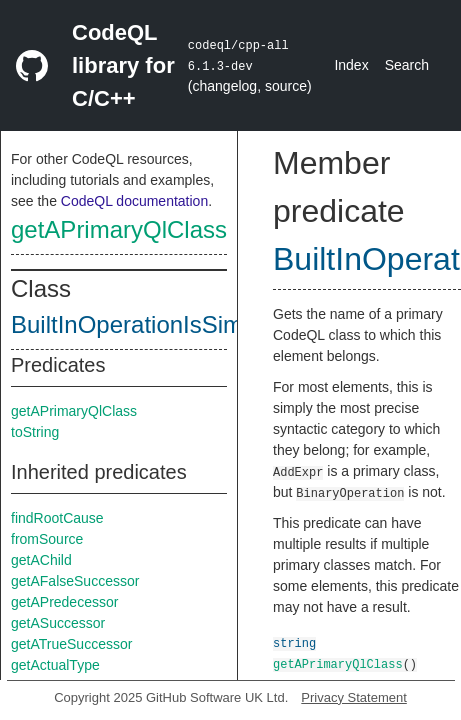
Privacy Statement (354, 697)
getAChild (41, 560)
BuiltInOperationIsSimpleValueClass (203, 324)
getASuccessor (58, 623)
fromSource (47, 539)
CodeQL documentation (134, 201)
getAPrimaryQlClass (119, 229)
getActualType (55, 665)
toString (35, 432)
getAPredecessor (64, 602)
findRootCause (57, 518)
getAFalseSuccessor (75, 581)
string (294, 642)
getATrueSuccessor (71, 644)
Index (351, 65)
